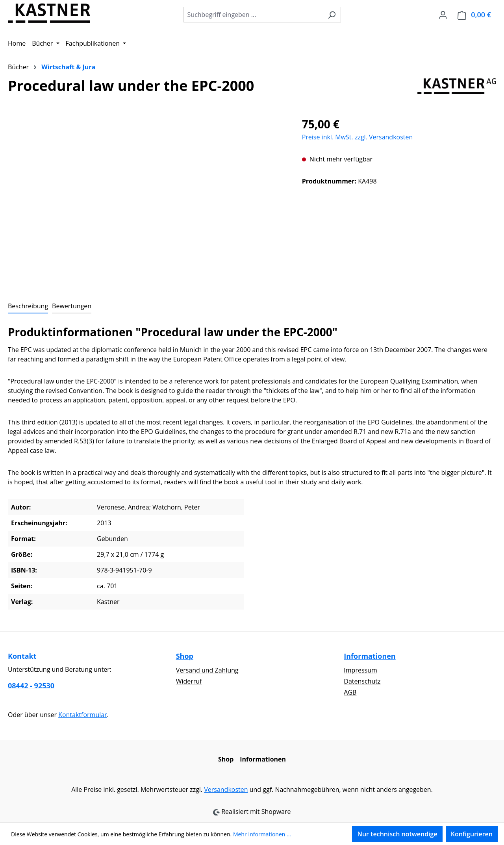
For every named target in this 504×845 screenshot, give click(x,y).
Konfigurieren (472, 834)
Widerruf (189, 681)
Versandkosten (226, 789)
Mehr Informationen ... (262, 834)
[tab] (28, 306)
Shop (185, 656)
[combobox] (253, 15)
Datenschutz (362, 681)
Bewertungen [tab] (72, 306)
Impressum (360, 670)
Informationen (370, 656)
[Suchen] (332, 15)
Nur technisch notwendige (397, 834)
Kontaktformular (83, 715)
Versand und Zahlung (207, 670)
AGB (350, 692)
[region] (147, 200)
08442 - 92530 (31, 686)
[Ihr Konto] (443, 15)
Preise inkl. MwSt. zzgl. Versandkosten (358, 137)
